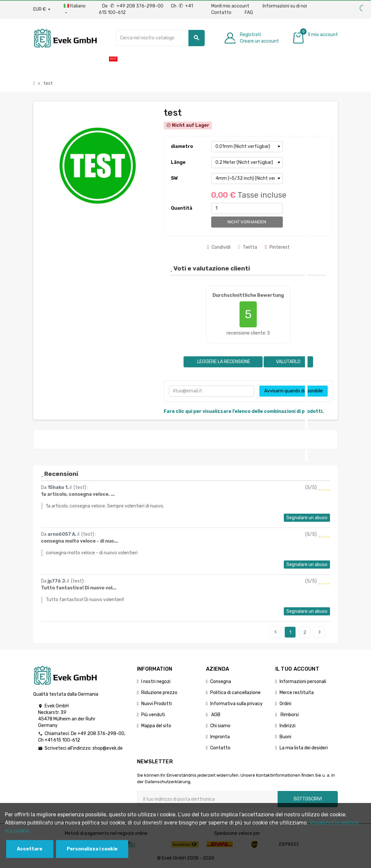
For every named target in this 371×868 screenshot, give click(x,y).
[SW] (247, 178)
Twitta (248, 247)
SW (174, 178)
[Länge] (247, 163)
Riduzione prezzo (159, 693)
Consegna (221, 682)
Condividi (219, 247)
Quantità (182, 208)
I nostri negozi (156, 682)
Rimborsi (289, 715)
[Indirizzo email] (207, 799)
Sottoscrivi (308, 799)
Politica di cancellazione (235, 693)
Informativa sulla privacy (236, 704)
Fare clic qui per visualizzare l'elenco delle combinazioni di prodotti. (244, 411)
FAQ (249, 13)
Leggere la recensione (223, 362)
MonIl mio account (230, 6)
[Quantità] (247, 208)
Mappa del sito (156, 726)
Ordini (285, 704)
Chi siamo (220, 726)
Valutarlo (288, 362)
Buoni (285, 737)
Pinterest (277, 247)
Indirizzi (288, 726)
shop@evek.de (108, 748)
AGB (215, 715)
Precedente (276, 632)
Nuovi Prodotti (157, 704)
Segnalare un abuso (307, 518)
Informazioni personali (303, 682)
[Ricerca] (160, 38)
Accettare (30, 849)
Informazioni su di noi (285, 6)
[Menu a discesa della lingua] (75, 9)
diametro (182, 146)
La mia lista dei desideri (304, 748)
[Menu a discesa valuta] (42, 9)
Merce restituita (297, 693)
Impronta (220, 737)
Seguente (320, 632)
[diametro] (247, 147)
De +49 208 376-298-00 (133, 6)
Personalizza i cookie (92, 849)
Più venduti (153, 715)
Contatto (221, 13)
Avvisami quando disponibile (294, 391)
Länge (178, 162)
